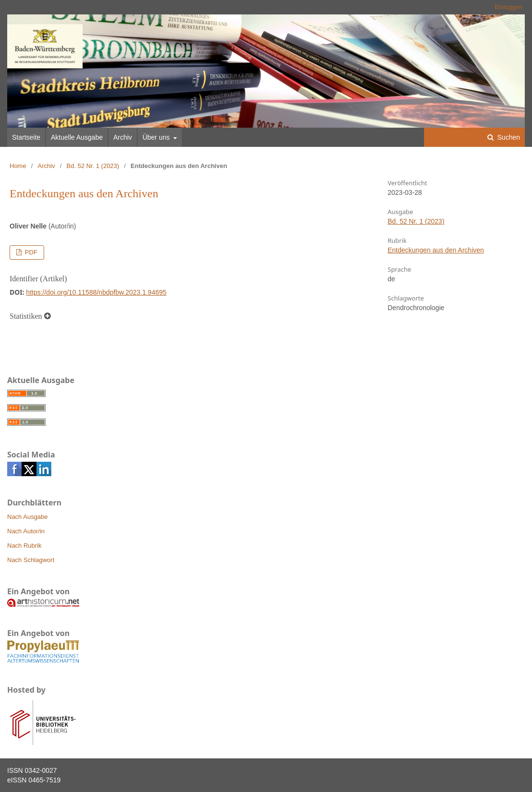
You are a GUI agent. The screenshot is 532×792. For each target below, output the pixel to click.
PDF (30, 252)
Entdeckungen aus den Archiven (436, 250)
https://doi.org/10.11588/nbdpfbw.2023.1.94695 (96, 292)
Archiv (123, 137)
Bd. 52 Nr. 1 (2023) (93, 166)
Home (18, 166)
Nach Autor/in (26, 531)
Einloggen (508, 7)
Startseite (26, 137)
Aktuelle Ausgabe (77, 137)
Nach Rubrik (24, 546)
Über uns (157, 137)
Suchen (508, 137)
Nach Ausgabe (28, 517)
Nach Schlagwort (31, 560)
